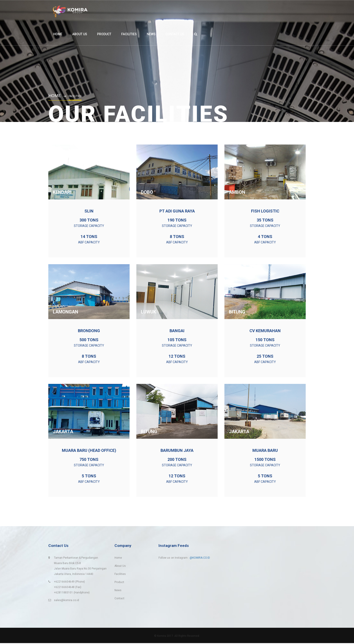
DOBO (147, 192)
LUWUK (148, 312)
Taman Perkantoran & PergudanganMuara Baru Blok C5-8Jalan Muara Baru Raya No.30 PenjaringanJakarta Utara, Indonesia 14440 (80, 567)
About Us (120, 567)
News (118, 591)
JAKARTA (63, 432)
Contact (119, 599)
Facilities (120, 575)
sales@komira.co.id (66, 601)
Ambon (237, 192)
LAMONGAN (65, 312)
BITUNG (237, 312)
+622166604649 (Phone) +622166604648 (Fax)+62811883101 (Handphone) (72, 588)
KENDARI (62, 192)
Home (55, 96)
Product (119, 583)
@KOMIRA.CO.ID (200, 559)
